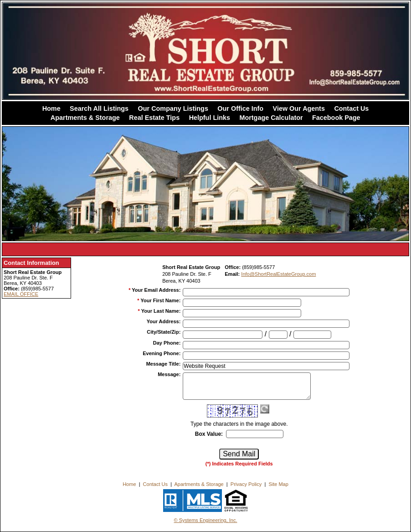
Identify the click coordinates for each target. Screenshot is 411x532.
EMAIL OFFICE (21, 294)
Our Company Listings (173, 108)
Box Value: (209, 434)
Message (169, 374)
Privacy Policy (246, 484)
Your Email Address (156, 290)
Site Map (278, 484)
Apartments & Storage (85, 118)
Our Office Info (240, 108)
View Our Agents (299, 108)
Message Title (164, 364)
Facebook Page (336, 118)
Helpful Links (210, 118)
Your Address (164, 321)
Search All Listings (99, 108)
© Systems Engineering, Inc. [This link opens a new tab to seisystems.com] (206, 520)
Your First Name (160, 300)
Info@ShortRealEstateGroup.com (278, 274)
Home (51, 108)
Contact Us (351, 108)
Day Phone (167, 343)
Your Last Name (161, 311)
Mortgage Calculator (271, 118)
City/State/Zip (164, 332)
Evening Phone (162, 353)
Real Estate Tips (154, 118)
